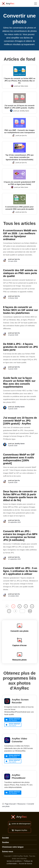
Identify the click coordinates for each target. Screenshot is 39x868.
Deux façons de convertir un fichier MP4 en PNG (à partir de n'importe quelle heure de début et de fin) (20, 496)
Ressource (21, 804)
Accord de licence (25, 864)
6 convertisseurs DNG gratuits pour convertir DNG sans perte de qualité (19, 208)
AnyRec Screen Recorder (20, 701)
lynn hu (24, 136)
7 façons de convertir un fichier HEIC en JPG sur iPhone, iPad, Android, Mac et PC (19, 81)
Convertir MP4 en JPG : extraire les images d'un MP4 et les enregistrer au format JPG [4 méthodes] (20, 536)
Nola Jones (24, 86)
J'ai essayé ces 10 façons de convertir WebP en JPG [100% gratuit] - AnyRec (19, 107)
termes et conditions (14, 861)
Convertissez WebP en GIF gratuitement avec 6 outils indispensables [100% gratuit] (19, 459)
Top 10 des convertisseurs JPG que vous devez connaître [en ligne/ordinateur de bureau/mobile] (19, 157)
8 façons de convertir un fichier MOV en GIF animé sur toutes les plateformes (21, 310)
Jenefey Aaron (24, 111)
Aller (30, 611)
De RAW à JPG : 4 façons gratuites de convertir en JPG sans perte (21, 347)
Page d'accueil (9, 804)
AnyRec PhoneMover (19, 777)
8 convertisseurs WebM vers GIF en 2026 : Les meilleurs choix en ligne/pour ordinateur (20, 235)
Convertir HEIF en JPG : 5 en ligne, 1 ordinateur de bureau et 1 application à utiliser (20, 571)
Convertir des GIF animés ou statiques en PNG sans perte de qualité (20, 273)
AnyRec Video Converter (19, 740)
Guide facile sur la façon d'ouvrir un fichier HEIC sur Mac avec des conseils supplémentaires (19, 382)
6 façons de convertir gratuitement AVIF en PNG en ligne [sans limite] (19, 183)
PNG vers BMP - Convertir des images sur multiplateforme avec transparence (19, 131)
